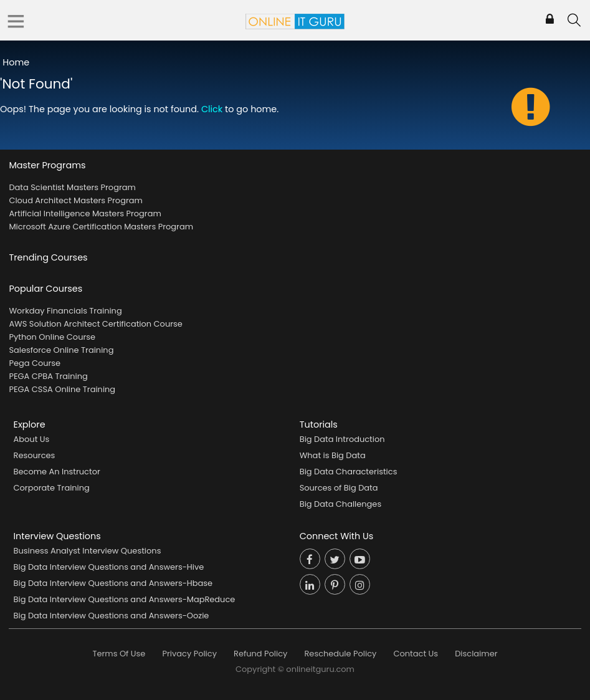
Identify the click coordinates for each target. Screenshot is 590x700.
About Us (32, 439)
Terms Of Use (119, 654)
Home (16, 62)
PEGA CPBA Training (48, 376)
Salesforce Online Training (61, 350)
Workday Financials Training (65, 311)
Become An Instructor (57, 472)
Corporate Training (52, 488)
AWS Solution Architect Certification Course (95, 324)
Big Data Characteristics (349, 472)
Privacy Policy (189, 654)
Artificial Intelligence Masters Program (85, 213)
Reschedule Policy (340, 654)
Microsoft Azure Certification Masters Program (101, 227)
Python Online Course (52, 337)
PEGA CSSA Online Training (62, 389)
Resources (35, 455)
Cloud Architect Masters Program (75, 200)
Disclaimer (476, 654)
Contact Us (416, 654)
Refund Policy (260, 654)
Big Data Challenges (340, 504)
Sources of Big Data (339, 488)
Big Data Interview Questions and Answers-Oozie (112, 616)
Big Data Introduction (342, 439)
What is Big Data (333, 455)
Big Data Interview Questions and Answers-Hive (109, 567)
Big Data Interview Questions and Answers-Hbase (113, 583)
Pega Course (35, 363)
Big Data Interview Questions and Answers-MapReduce (125, 599)
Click (212, 109)
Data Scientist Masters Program (72, 187)
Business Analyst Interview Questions (88, 551)
